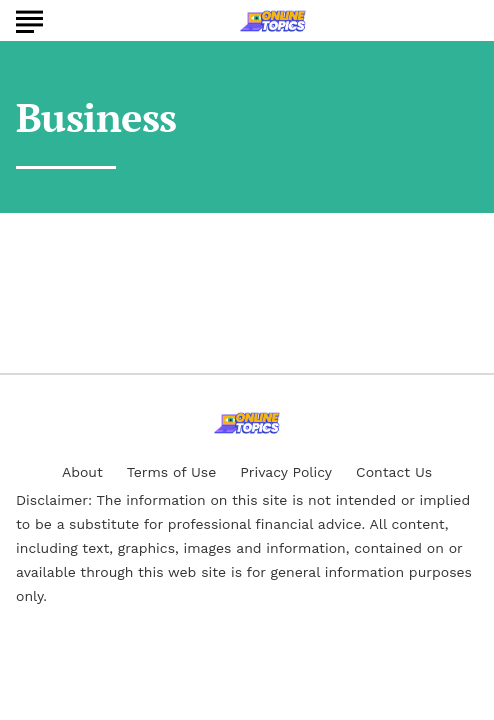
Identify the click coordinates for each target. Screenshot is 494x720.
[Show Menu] (29, 19)
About (82, 472)
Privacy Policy (286, 472)
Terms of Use (171, 472)
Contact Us (394, 472)
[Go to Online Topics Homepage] (273, 21)
